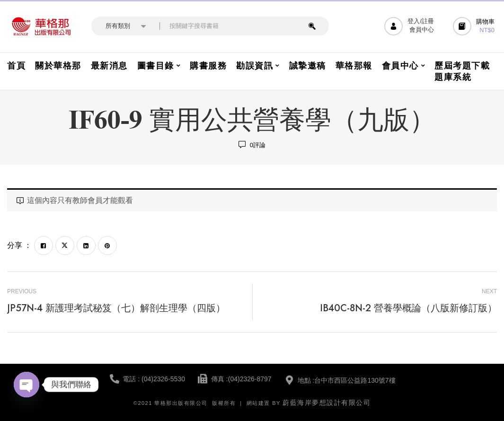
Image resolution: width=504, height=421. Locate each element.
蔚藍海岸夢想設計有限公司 (327, 403)
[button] (475, 26)
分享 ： (19, 245)
